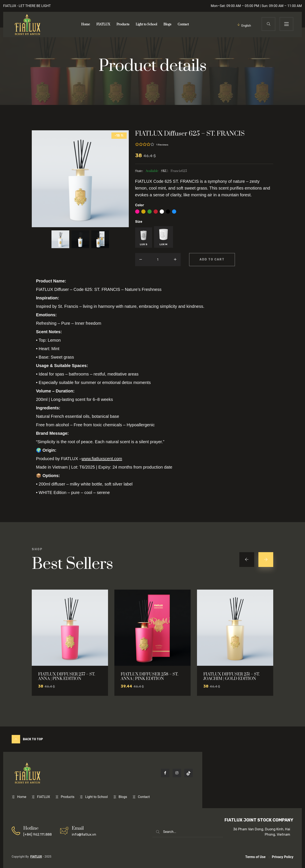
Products (123, 24)
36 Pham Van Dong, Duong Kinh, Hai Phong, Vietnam (262, 832)
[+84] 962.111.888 (37, 831)
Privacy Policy (283, 857)
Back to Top (27, 739)
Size (139, 222)
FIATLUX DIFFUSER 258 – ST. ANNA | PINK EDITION (150, 677)
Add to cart (212, 259)
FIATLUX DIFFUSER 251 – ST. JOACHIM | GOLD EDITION (232, 677)
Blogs (167, 24)
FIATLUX (103, 24)
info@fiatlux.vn (84, 831)
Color (140, 205)
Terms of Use (255, 857)
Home (86, 24)
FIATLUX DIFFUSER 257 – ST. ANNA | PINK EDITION (67, 677)
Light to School (146, 24)
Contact (183, 24)
